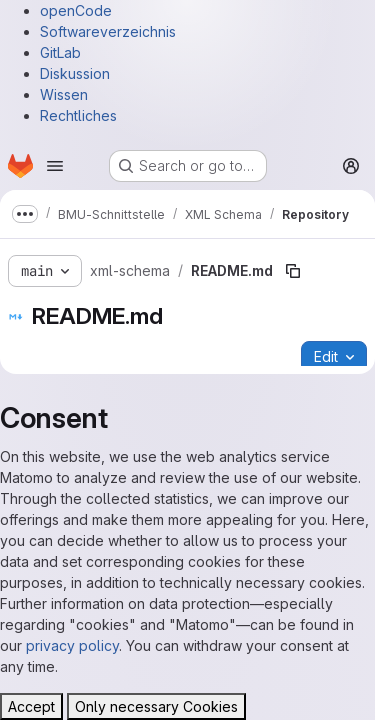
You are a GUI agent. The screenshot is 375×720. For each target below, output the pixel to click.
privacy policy (72, 645)
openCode (76, 10)
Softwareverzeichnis (108, 31)
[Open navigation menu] (55, 166)
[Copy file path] (293, 271)
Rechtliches (78, 115)
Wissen (64, 94)
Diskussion (75, 73)
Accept (31, 706)
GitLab (60, 52)
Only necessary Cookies (156, 706)
